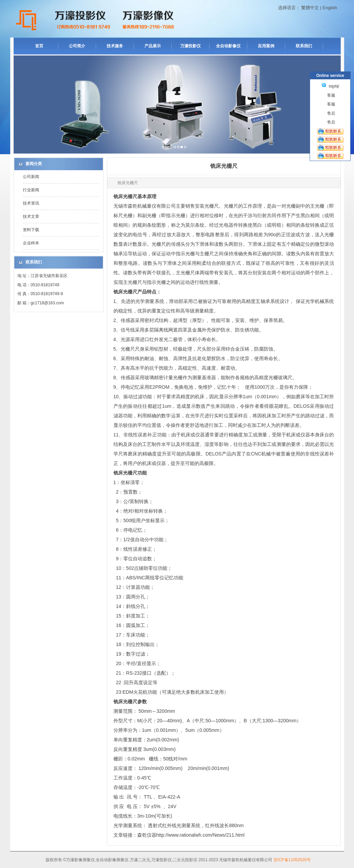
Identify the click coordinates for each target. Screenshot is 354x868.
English (330, 8)
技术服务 (115, 46)
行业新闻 (31, 190)
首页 (39, 46)
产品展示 (153, 46)
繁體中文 (310, 8)
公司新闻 (31, 177)
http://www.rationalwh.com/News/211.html (201, 835)
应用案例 (266, 46)
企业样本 (31, 243)
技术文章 (31, 216)
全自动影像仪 (228, 46)
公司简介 (77, 46)
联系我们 (304, 46)
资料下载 (31, 230)
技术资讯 (31, 203)
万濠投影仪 (190, 46)
